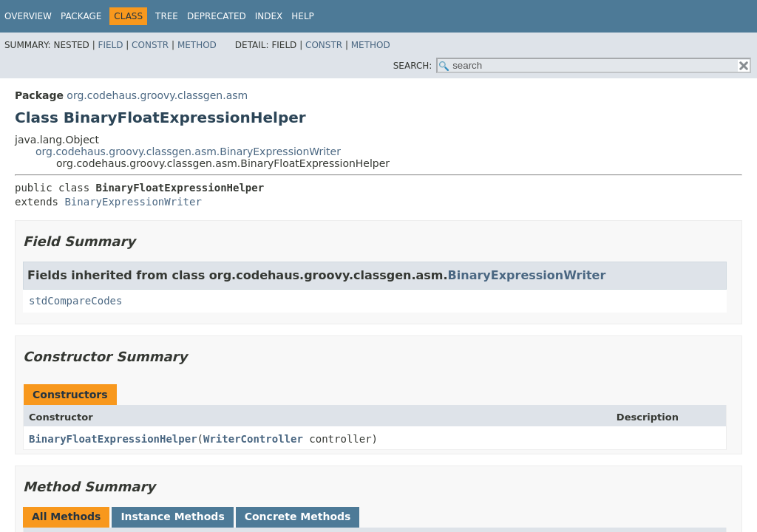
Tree (167, 16)
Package (81, 16)
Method (197, 45)
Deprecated (217, 16)
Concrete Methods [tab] (298, 516)
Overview (28, 16)
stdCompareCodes (75, 301)
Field (110, 45)
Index (269, 16)
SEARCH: (413, 66)
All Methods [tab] (66, 516)
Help (303, 16)
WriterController (253, 439)
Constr (150, 45)
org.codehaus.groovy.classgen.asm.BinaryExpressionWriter (188, 151)
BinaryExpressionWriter (133, 202)
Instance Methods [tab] (172, 516)
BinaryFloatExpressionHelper (113, 439)
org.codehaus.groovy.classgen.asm (157, 95)
